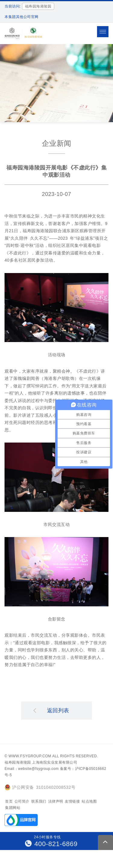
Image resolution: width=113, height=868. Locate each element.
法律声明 (56, 801)
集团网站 (13, 808)
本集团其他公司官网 (22, 17)
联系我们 (39, 801)
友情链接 (72, 801)
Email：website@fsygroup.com (32, 769)
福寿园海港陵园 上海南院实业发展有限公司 (41, 762)
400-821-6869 (51, 844)
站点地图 (89, 801)
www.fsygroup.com (30, 756)
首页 (9, 801)
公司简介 (22, 801)
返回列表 (51, 710)
